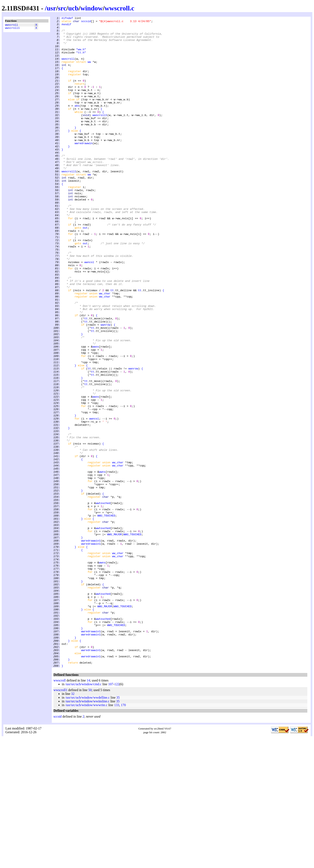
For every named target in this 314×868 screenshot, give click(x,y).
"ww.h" (81, 56)
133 (117, 835)
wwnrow (106, 387)
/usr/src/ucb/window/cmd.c (83, 814)
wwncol (89, 311)
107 (111, 814)
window (92, 8)
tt (112, 345)
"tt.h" (81, 60)
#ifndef (67, 19)
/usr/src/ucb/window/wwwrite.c (86, 835)
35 (118, 828)
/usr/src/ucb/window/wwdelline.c (87, 828)
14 (88, 811)
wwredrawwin (84, 169)
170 (123, 835)
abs (77, 124)
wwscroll (11, 25)
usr (51, 8)
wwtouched (103, 601)
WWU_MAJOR (114, 638)
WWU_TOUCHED (106, 616)
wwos (96, 413)
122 (117, 814)
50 (90, 820)
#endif (66, 26)
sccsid (86, 22)
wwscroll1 (12, 29)
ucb (73, 8)
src (62, 8)
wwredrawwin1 (91, 646)
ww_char (105, 349)
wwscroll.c (119, 8)
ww (89, 71)
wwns (102, 563)
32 (73, 824)
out (85, 270)
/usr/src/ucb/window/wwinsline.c (87, 831)
